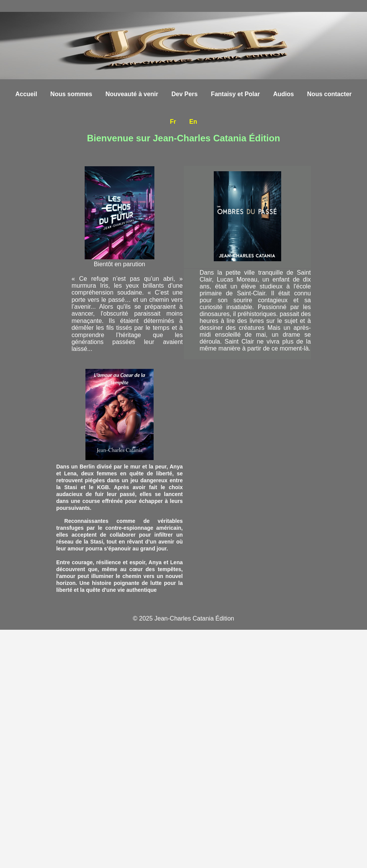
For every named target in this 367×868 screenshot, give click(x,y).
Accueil (26, 94)
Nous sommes (71, 94)
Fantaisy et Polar (235, 94)
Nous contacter (329, 94)
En (193, 122)
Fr (173, 122)
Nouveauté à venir (132, 94)
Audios (283, 94)
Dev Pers (184, 94)
